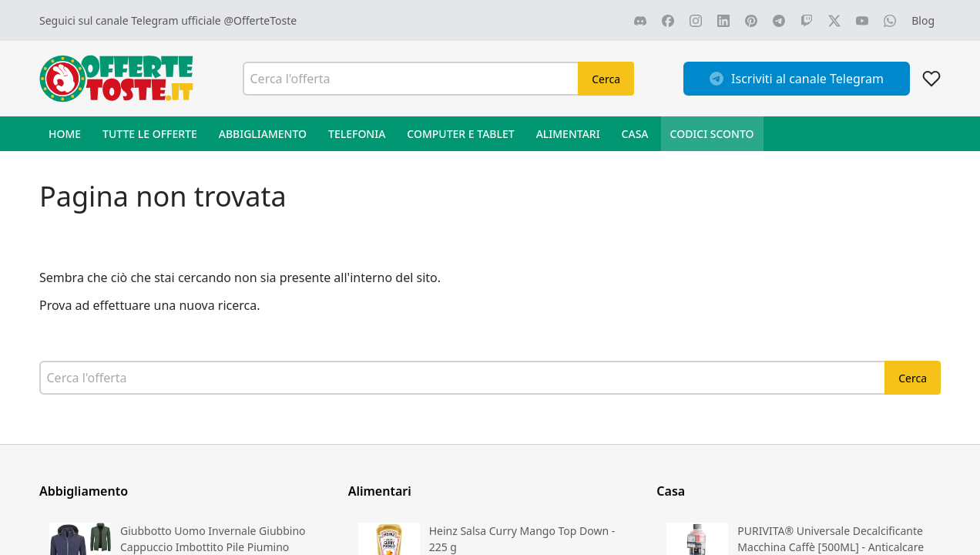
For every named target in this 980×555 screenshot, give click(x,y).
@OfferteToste (260, 20)
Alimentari (568, 134)
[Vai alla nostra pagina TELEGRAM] (779, 21)
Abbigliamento (263, 134)
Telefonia (357, 134)
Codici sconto (712, 134)
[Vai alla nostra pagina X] (834, 21)
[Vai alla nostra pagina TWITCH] (807, 21)
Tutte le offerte (150, 134)
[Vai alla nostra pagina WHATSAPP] (890, 21)
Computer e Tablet (460, 134)
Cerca (606, 79)
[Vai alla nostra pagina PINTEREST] (751, 21)
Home (65, 134)
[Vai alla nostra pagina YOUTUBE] (862, 21)
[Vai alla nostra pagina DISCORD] (640, 21)
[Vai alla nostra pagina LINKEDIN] (723, 21)
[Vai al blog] (923, 20)
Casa (635, 134)
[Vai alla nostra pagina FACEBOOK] (668, 21)
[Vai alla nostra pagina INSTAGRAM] (696, 21)
